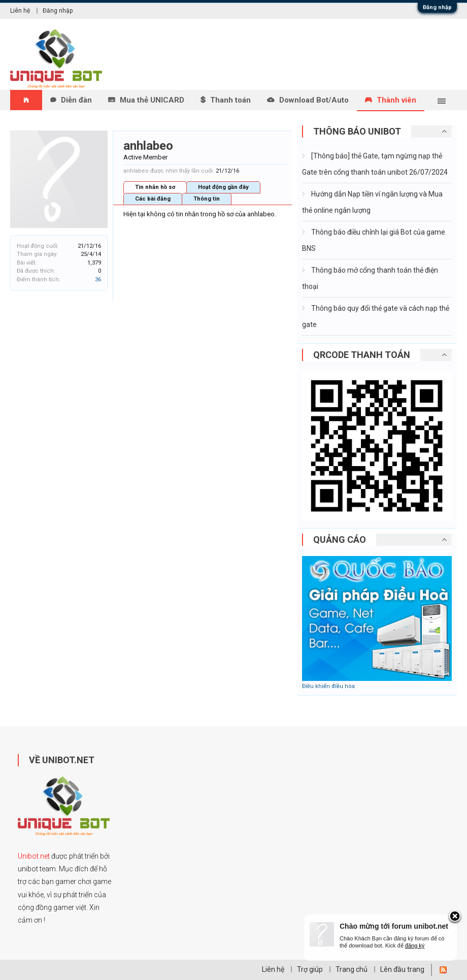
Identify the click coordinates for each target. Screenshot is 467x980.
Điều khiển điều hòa (328, 686)
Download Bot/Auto (314, 100)
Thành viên (396, 100)
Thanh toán (230, 100)
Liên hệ (20, 11)
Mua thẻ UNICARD (152, 100)
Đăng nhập (437, 7)
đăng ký (415, 945)
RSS (443, 970)
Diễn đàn (76, 100)
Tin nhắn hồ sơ (155, 187)
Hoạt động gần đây (223, 187)
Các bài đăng (153, 199)
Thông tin (207, 199)
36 (98, 280)
